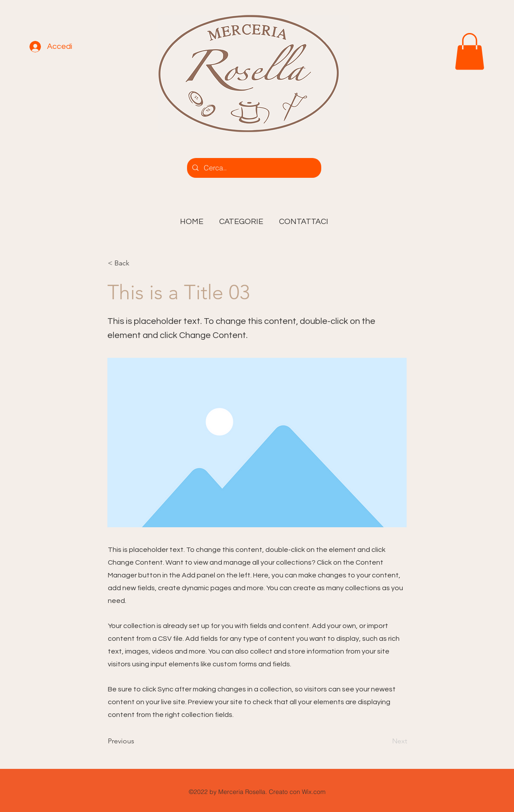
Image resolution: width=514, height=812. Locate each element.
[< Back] (137, 263)
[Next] (385, 742)
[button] (241, 218)
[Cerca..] (253, 168)
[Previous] (137, 742)
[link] (470, 51)
